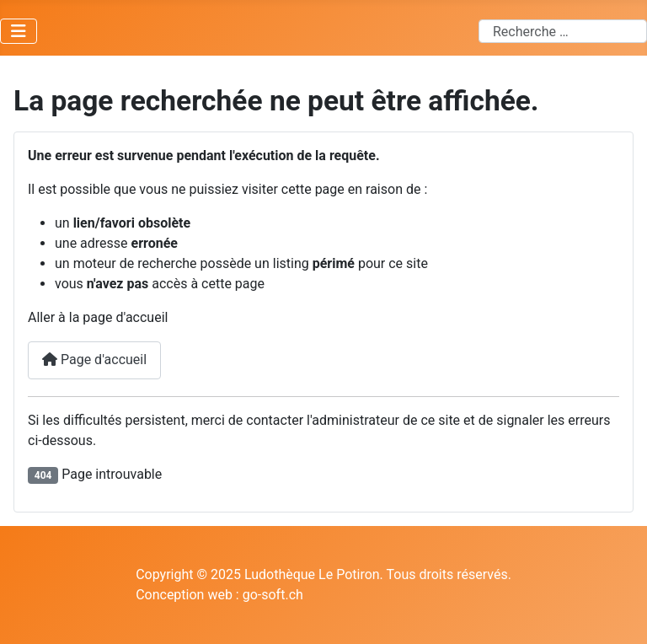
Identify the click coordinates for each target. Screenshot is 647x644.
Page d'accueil (94, 360)
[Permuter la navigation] (19, 31)
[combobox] (563, 31)
